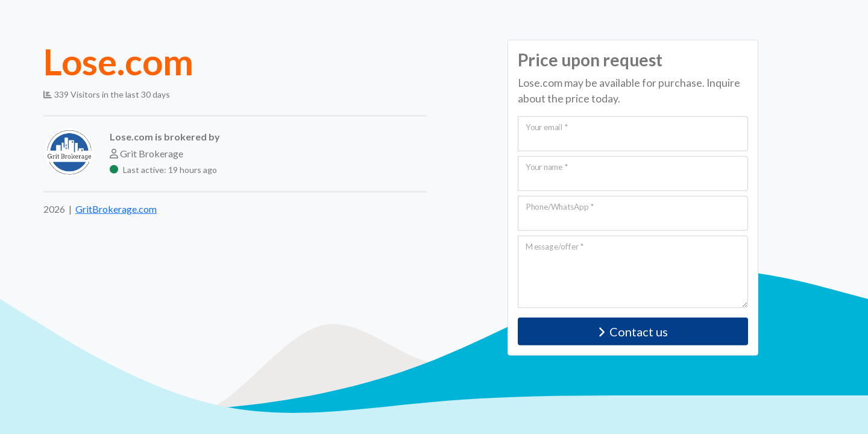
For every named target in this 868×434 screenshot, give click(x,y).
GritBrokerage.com (116, 209)
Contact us (633, 332)
